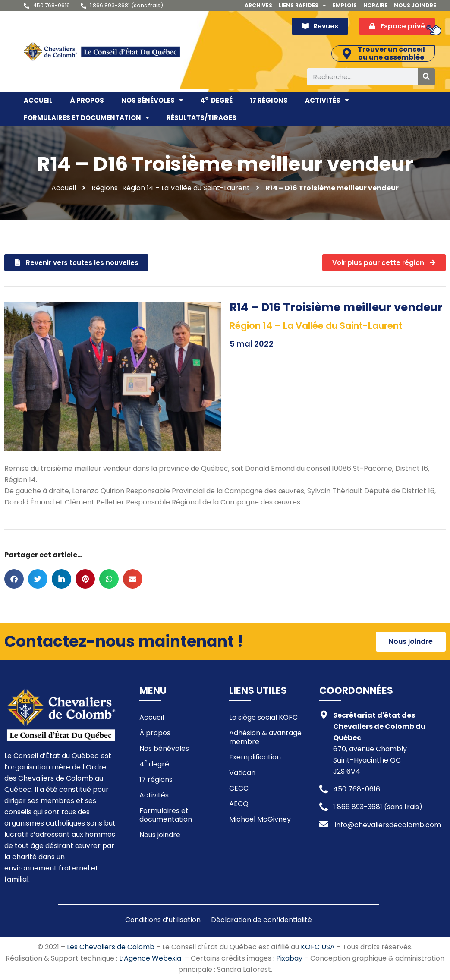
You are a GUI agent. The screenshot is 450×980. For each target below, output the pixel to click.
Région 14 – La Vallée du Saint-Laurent (186, 188)
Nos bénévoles (152, 101)
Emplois (345, 5)
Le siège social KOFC (263, 718)
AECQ (239, 804)
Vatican (242, 773)
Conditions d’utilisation (163, 920)
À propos (87, 100)
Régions (105, 188)
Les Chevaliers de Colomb (111, 947)
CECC (239, 789)
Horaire (375, 5)
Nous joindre (415, 5)
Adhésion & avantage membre (265, 738)
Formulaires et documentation (87, 118)
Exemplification (255, 758)
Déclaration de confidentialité (261, 920)
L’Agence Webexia (150, 959)
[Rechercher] (426, 77)
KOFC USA (318, 947)
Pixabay (289, 959)
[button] (14, 579)
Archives (258, 5)
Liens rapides (302, 6)
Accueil (38, 100)
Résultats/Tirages (201, 118)
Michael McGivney (260, 820)
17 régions (269, 100)
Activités (327, 101)
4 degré (216, 100)
